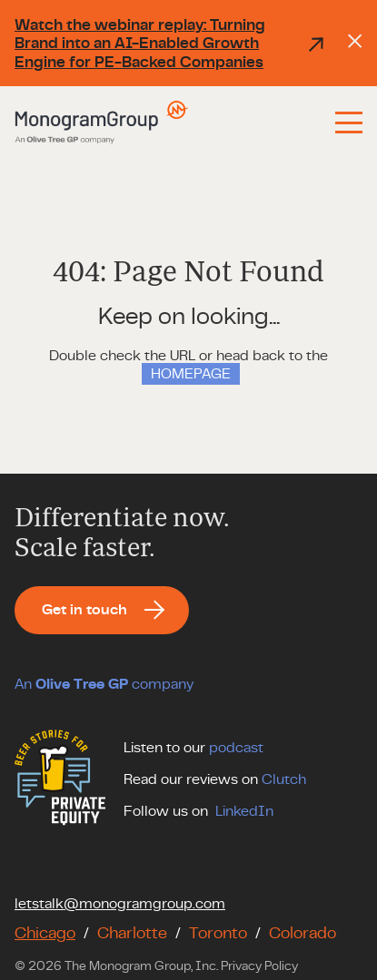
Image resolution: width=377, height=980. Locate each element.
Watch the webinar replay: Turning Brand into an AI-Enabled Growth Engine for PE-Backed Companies (170, 44)
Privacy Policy (259, 966)
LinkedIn (244, 811)
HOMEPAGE (191, 374)
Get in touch (84, 610)
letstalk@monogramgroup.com (120, 904)
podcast (236, 748)
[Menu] (349, 122)
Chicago (45, 934)
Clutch (284, 779)
